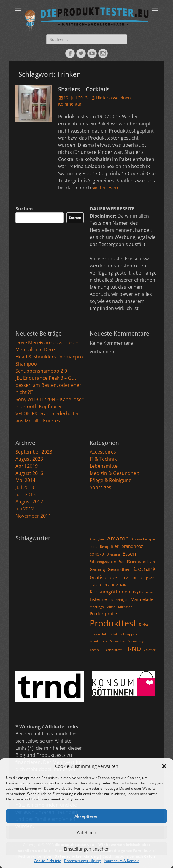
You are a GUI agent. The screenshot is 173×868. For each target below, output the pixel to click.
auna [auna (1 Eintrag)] (93, 547)
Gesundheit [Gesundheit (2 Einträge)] (119, 569)
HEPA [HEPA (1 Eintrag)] (124, 578)
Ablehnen (86, 832)
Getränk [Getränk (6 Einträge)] (145, 569)
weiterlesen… (107, 188)
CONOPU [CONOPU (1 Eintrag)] (97, 554)
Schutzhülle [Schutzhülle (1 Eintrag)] (99, 641)
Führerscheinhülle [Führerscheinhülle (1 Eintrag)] (141, 561)
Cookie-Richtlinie (47, 861)
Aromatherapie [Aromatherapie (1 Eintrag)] (143, 539)
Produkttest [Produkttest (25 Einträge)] (113, 623)
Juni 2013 (26, 494)
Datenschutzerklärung (82, 861)
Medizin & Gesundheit (114, 473)
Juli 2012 (25, 509)
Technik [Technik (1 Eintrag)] (96, 650)
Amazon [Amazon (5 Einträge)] (118, 538)
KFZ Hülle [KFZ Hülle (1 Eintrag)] (119, 585)
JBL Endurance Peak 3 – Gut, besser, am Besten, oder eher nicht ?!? (48, 385)
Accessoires (103, 452)
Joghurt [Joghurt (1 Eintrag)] (95, 585)
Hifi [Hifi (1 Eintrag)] (133, 578)
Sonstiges (100, 487)
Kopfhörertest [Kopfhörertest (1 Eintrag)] (144, 592)
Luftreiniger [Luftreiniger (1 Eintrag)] (119, 600)
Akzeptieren (86, 816)
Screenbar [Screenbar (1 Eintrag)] (118, 641)
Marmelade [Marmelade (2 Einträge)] (142, 599)
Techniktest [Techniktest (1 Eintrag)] (113, 650)
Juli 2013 (25, 487)
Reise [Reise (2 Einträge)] (144, 625)
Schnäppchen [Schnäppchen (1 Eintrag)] (130, 634)
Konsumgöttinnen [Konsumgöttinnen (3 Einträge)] (110, 592)
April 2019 (27, 466)
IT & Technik (103, 459)
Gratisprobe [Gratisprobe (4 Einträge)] (103, 577)
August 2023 (29, 459)
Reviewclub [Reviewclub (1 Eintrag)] (98, 634)
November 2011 (33, 516)
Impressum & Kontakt (122, 861)
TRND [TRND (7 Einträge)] (133, 649)
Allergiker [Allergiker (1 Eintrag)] (97, 539)
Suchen (24, 209)
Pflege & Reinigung (111, 480)
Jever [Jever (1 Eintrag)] (150, 578)
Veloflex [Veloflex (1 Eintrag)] (150, 650)
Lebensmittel (104, 466)
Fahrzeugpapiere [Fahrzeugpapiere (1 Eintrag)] (103, 561)
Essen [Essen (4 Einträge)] (129, 553)
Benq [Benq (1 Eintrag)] (104, 547)
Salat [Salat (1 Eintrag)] (114, 634)
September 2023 (34, 452)
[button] (164, 766)
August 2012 (29, 502)
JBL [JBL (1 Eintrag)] (141, 578)
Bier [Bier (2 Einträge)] (115, 546)
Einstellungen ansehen (87, 849)
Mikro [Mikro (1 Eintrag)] (111, 607)
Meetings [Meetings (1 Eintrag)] (97, 607)
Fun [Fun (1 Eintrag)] (121, 561)
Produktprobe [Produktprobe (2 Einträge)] (103, 613)
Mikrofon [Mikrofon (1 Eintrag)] (125, 607)
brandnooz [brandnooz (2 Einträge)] (132, 546)
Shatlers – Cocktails (84, 89)
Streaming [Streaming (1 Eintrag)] (136, 641)
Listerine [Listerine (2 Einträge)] (98, 599)
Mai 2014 (25, 480)
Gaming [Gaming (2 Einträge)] (97, 569)
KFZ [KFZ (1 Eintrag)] (107, 585)
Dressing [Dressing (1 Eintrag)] (113, 554)
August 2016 (29, 473)
